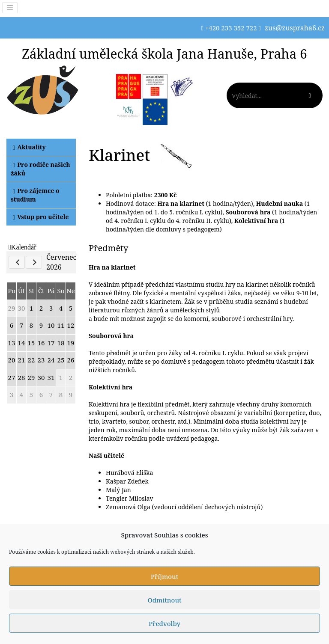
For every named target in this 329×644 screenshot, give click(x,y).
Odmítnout (164, 600)
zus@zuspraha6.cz (295, 28)
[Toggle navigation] (10, 8)
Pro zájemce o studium (35, 195)
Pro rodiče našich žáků (40, 169)
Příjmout (164, 576)
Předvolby (164, 623)
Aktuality (29, 147)
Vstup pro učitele (41, 217)
